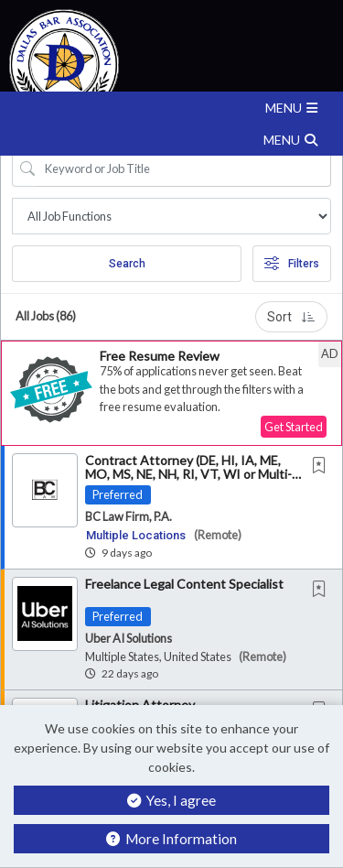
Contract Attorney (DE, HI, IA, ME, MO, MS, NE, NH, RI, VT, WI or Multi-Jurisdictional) (188, 474)
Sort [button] (291, 317)
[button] (171, 108)
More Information (171, 839)
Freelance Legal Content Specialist (184, 584)
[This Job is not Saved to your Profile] (323, 467)
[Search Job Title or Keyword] (184, 168)
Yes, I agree (171, 800)
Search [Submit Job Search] (127, 264)
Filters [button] (292, 264)
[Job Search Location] (171, 216)
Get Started (294, 427)
